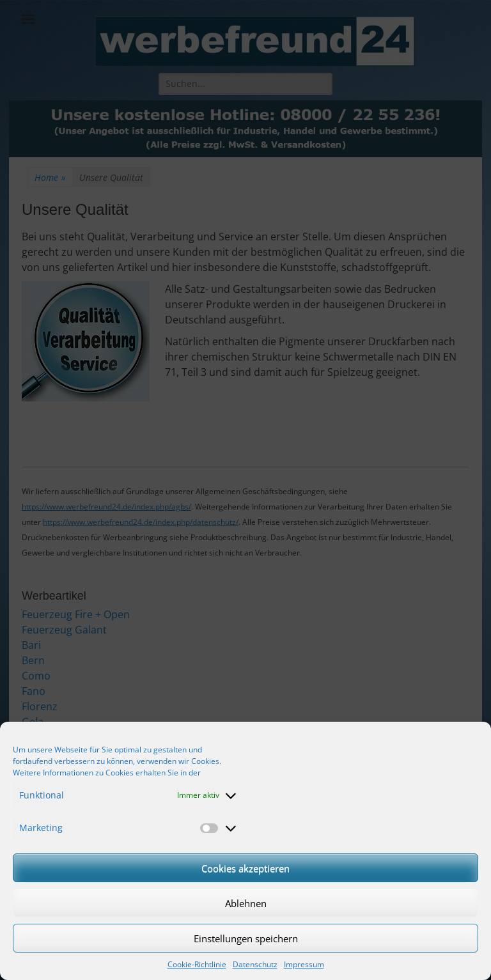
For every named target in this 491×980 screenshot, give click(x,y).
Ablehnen (246, 903)
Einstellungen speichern (246, 938)
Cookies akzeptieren (245, 868)
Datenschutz (255, 964)
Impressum (304, 964)
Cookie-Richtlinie (197, 964)
